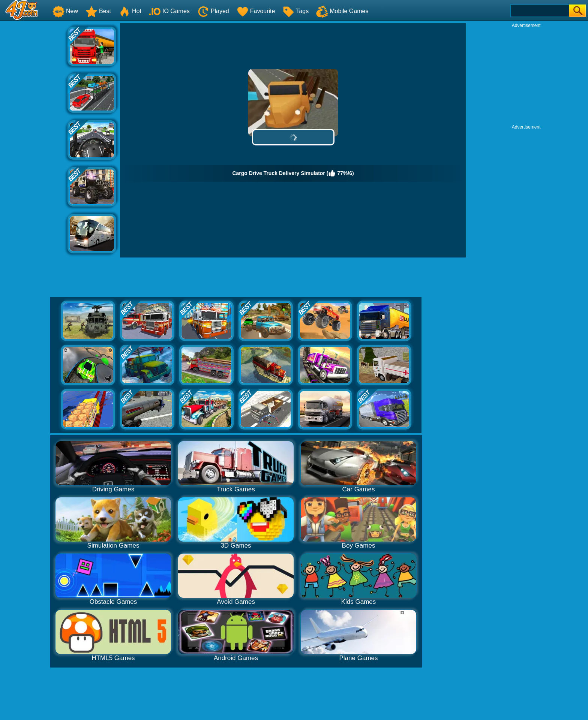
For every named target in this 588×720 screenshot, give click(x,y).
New (65, 11)
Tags (295, 11)
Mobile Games (342, 11)
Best (98, 11)
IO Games (169, 11)
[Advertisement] (34, 135)
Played (213, 11)
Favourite (256, 11)
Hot (130, 11)
